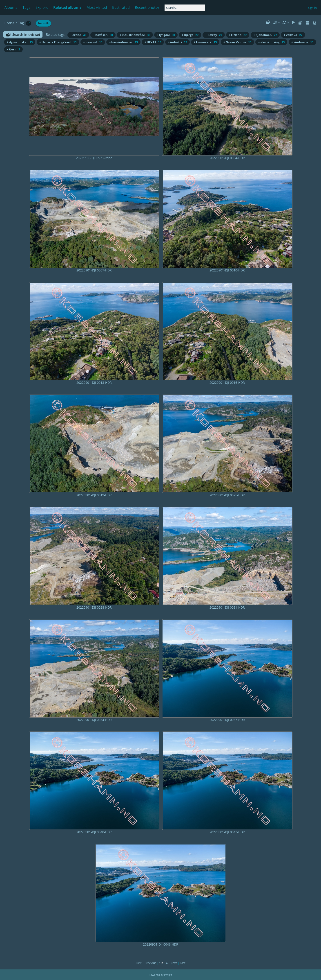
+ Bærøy (214, 35)
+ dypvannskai (20, 42)
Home (9, 23)
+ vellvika (293, 35)
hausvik (43, 23)
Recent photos (147, 7)
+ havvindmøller (123, 42)
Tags (26, 7)
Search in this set (26, 34)
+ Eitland (238, 35)
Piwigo (168, 975)
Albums (11, 7)
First (139, 963)
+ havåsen (103, 35)
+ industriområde (135, 35)
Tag (21, 23)
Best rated (121, 7)
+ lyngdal (166, 35)
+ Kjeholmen (265, 35)
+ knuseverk (205, 42)
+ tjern (13, 49)
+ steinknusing (271, 42)
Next (174, 963)
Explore (42, 7)
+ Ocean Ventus (237, 42)
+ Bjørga (190, 35)
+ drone (78, 35)
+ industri (177, 42)
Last (183, 963)
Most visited (97, 7)
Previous (150, 963)
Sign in (312, 8)
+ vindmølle (302, 42)
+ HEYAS (153, 42)
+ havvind (93, 42)
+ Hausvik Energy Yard (58, 42)
